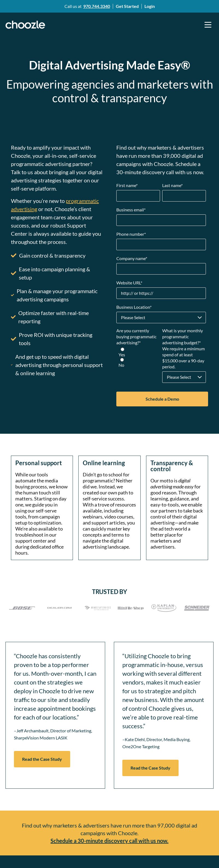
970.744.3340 (97, 6)
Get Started (127, 6)
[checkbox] (138, 358)
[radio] (138, 353)
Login (150, 6)
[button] (208, 25)
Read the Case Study (42, 759)
